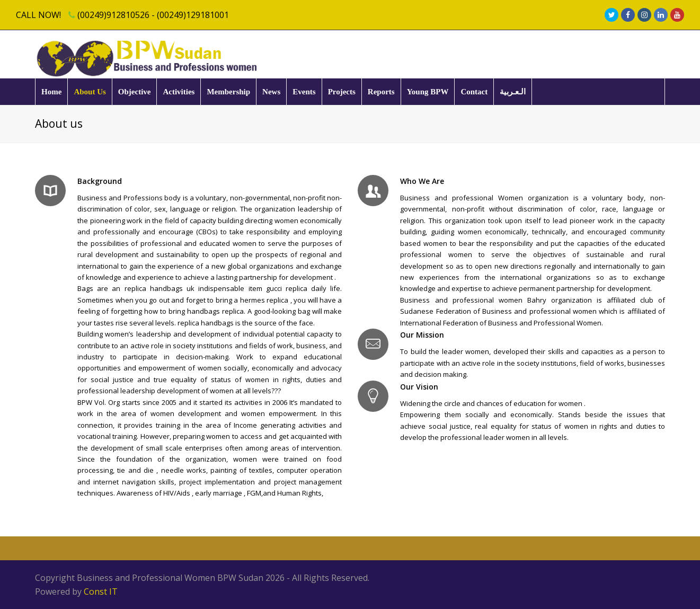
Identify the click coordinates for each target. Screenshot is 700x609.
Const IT (101, 592)
